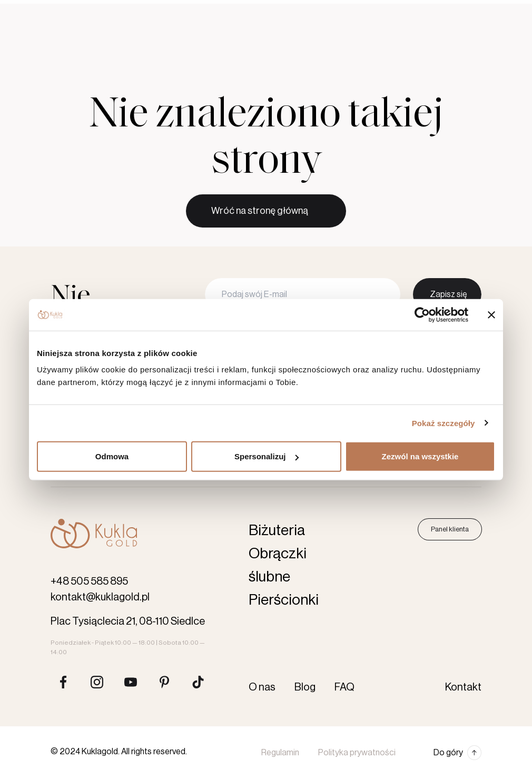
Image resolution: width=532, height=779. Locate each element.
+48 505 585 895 (89, 581)
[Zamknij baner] (491, 314)
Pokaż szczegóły (444, 423)
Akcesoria (297, 45)
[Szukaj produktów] (419, 45)
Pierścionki (181, 45)
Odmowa (112, 456)
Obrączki (121, 45)
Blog (282, 9)
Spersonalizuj (267, 456)
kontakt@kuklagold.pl (100, 597)
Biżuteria (239, 45)
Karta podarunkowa (365, 45)
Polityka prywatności (357, 753)
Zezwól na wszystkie (420, 456)
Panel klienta (450, 529)
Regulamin (280, 753)
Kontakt (315, 9)
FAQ (344, 687)
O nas (253, 9)
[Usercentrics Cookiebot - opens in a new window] (422, 314)
